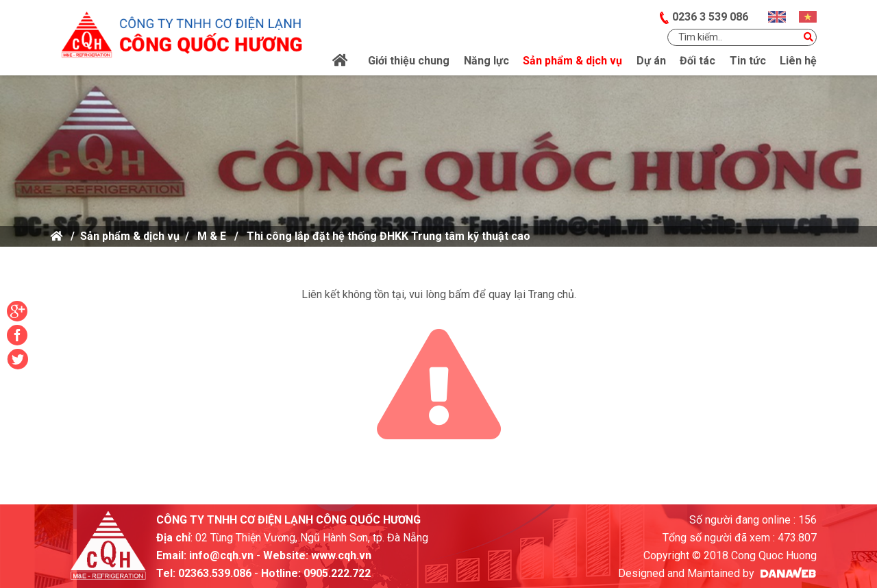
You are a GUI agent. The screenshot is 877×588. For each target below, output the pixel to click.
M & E (212, 236)
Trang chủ (551, 294)
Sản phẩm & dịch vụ (130, 236)
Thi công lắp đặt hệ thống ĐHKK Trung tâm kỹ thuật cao (388, 236)
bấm (459, 294)
